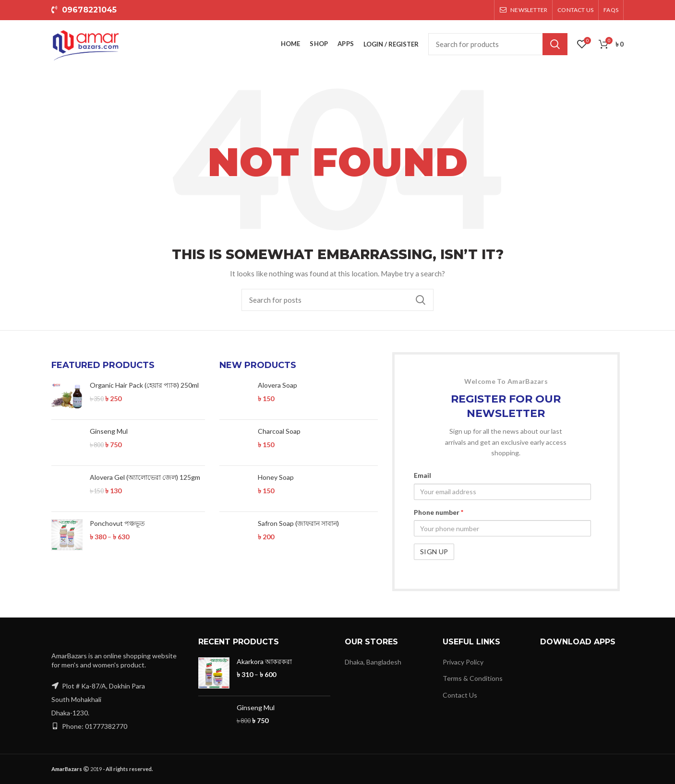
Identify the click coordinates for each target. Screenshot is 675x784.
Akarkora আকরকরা (264, 661)
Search (555, 44)
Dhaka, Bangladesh (373, 662)
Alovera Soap (277, 385)
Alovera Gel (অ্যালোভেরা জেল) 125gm (145, 477)
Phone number (439, 512)
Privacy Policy (463, 662)
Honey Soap (276, 468)
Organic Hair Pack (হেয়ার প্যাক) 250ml (144, 385)
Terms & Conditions (473, 678)
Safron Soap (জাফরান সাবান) (298, 514)
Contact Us (460, 695)
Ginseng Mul (109, 431)
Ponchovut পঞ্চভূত (117, 523)
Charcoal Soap (279, 422)
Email (422, 475)
